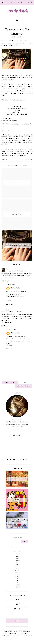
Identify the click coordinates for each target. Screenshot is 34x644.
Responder (5, 281)
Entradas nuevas (10, 382)
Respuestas (12, 285)
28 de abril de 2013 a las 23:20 (17, 336)
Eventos (4, 160)
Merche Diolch (15, 288)
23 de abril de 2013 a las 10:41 (12, 312)
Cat (7, 269)
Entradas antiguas (24, 386)
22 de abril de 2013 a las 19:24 (16, 292)
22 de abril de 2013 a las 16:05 (16, 271)
